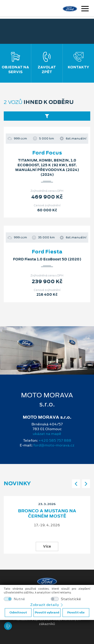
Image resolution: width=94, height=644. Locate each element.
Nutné (19, 599)
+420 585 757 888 (55, 440)
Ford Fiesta (47, 252)
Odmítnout (18, 612)
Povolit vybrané (47, 612)
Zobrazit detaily (47, 605)
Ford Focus (47, 153)
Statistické (71, 599)
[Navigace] (85, 9)
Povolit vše (76, 612)
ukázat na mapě (47, 434)
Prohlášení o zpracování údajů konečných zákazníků (47, 622)
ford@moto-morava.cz (54, 445)
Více (47, 546)
